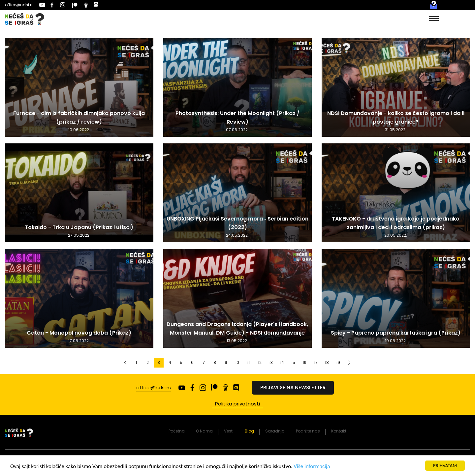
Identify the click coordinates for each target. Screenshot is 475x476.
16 (304, 362)
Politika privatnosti (237, 404)
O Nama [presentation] (204, 431)
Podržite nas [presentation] (308, 431)
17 (316, 362)
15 (293, 362)
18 (327, 362)
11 (248, 362)
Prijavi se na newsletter (293, 387)
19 (338, 362)
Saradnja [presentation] (275, 431)
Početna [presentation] (177, 431)
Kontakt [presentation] (339, 431)
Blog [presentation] (249, 431)
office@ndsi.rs (19, 5)
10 (237, 362)
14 (282, 362)
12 (260, 362)
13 (271, 362)
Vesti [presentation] (229, 431)
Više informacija (312, 467)
